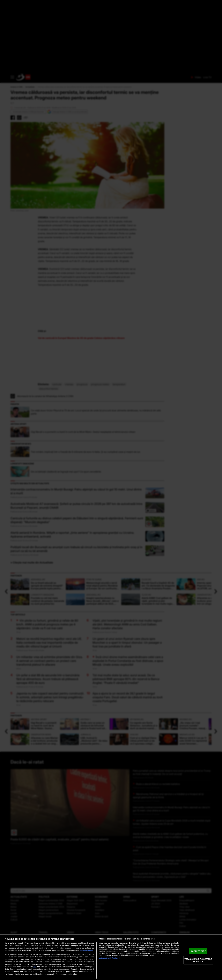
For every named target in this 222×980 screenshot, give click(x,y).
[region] (111, 957)
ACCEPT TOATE (198, 951)
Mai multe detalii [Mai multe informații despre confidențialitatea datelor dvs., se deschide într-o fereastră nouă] (87, 950)
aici (35, 967)
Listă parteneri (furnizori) (109, 958)
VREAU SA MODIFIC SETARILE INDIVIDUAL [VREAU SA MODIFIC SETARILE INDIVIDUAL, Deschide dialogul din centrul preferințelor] (198, 960)
